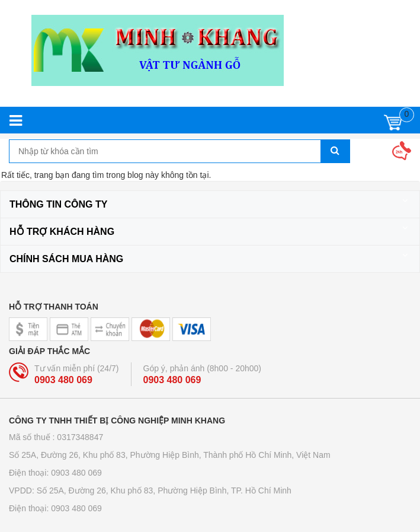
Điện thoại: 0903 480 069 (55, 473)
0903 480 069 (63, 380)
